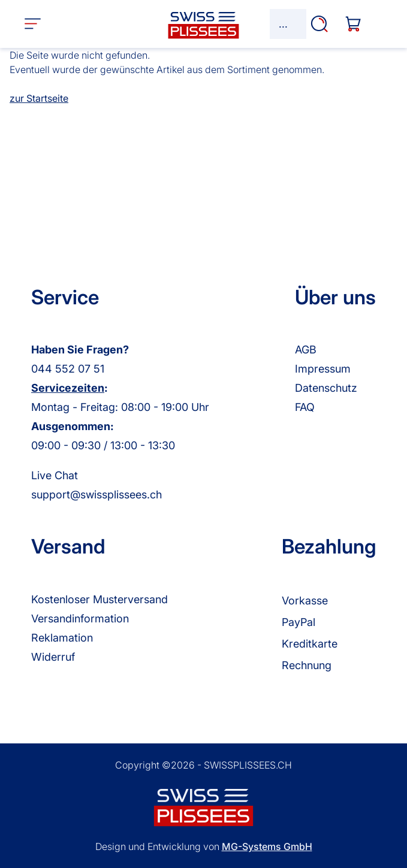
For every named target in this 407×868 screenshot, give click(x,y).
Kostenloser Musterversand (100, 599)
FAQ (305, 407)
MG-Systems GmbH (267, 846)
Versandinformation (80, 619)
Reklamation (62, 638)
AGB (306, 350)
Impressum (323, 369)
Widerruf (53, 657)
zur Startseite (39, 98)
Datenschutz (326, 388)
